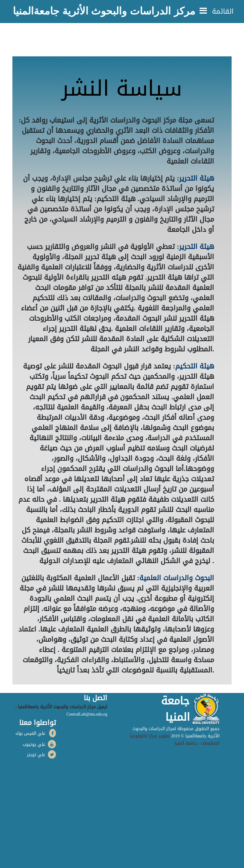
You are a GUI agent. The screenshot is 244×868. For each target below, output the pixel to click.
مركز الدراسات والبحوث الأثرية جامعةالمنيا (104, 11)
